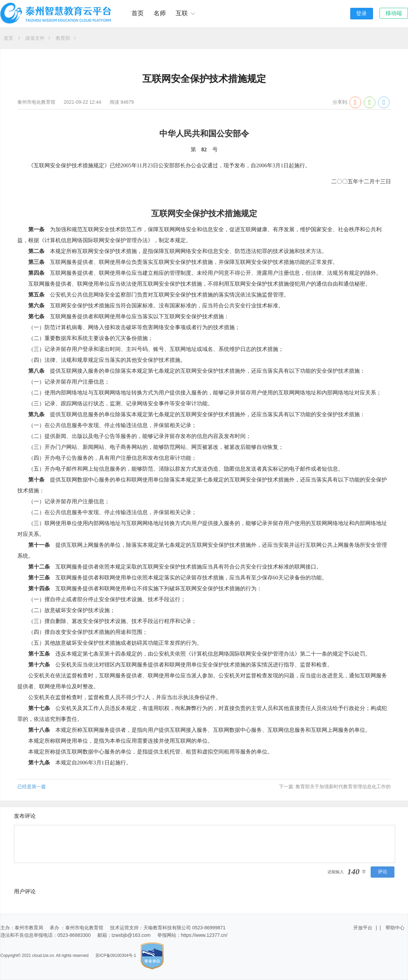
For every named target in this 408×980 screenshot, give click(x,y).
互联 (185, 13)
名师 (160, 13)
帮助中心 (395, 928)
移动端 (394, 13)
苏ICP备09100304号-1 (116, 956)
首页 (138, 13)
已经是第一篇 (32, 787)
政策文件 (38, 38)
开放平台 (363, 928)
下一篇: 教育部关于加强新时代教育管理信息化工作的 (335, 787)
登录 (361, 13)
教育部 (66, 38)
